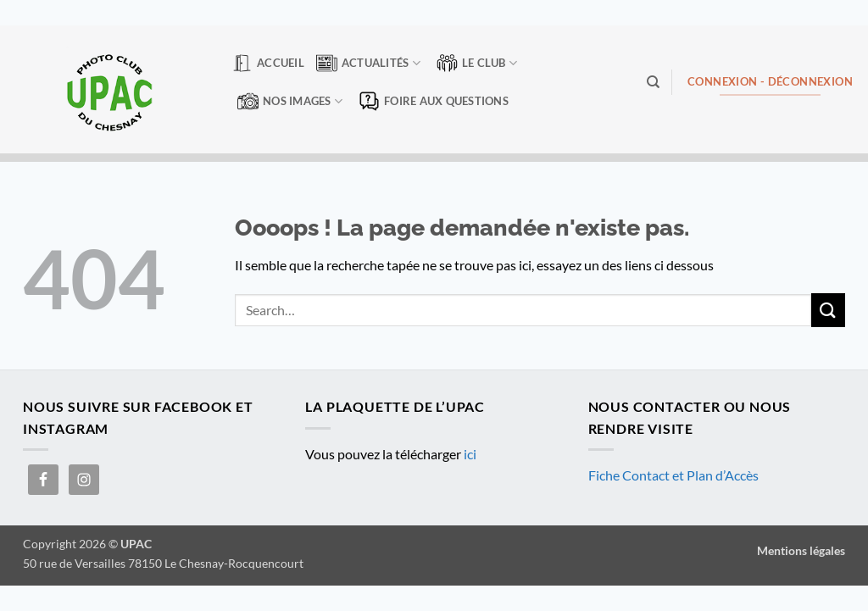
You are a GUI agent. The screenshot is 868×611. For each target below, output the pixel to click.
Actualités (368, 63)
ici (470, 454)
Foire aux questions (434, 101)
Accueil (268, 63)
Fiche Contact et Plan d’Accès (673, 475)
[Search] (653, 82)
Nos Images (290, 101)
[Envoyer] (828, 310)
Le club (477, 63)
